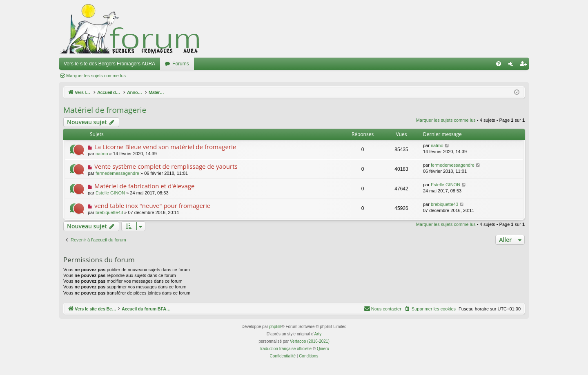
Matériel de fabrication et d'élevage (145, 186)
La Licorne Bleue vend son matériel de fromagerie (165, 147)
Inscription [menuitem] (525, 65)
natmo (102, 154)
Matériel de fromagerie (105, 110)
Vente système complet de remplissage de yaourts (166, 166)
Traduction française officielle (285, 349)
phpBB (275, 327)
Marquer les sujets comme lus (96, 76)
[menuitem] (499, 64)
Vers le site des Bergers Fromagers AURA (109, 64)
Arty (318, 334)
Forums (181, 64)
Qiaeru (323, 349)
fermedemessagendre (117, 173)
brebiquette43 (109, 212)
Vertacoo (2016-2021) (310, 341)
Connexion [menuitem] (513, 65)
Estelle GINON (110, 193)
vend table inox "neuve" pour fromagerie (152, 205)
